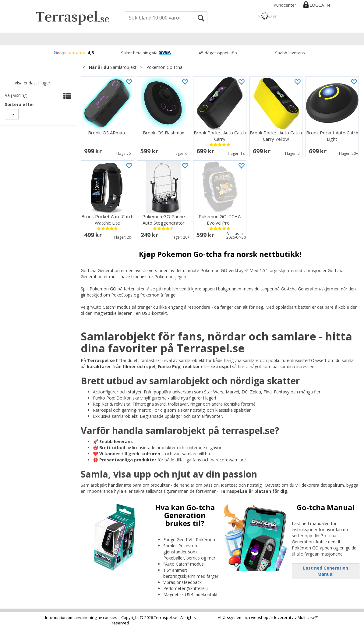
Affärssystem (230, 617)
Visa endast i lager (32, 83)
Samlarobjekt (123, 67)
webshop (260, 617)
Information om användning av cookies (81, 617)
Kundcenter (285, 5)
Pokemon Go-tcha (164, 67)
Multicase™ (308, 617)
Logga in (320, 5)
